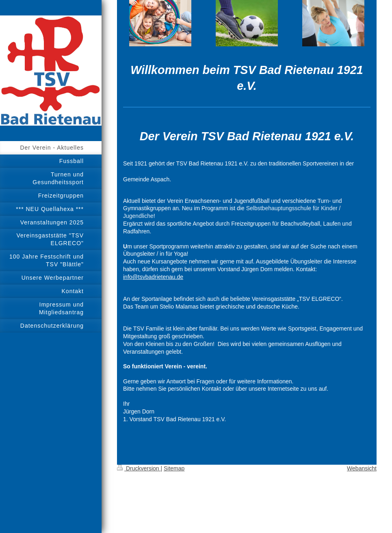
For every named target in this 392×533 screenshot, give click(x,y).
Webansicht (362, 468)
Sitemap (174, 468)
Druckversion (139, 468)
